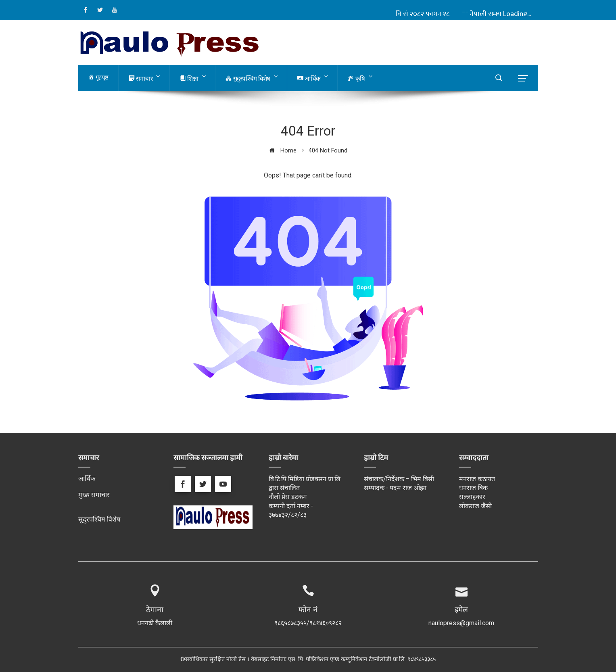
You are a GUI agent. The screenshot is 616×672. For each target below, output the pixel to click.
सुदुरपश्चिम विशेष (99, 519)
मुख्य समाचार (94, 495)
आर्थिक (87, 479)
